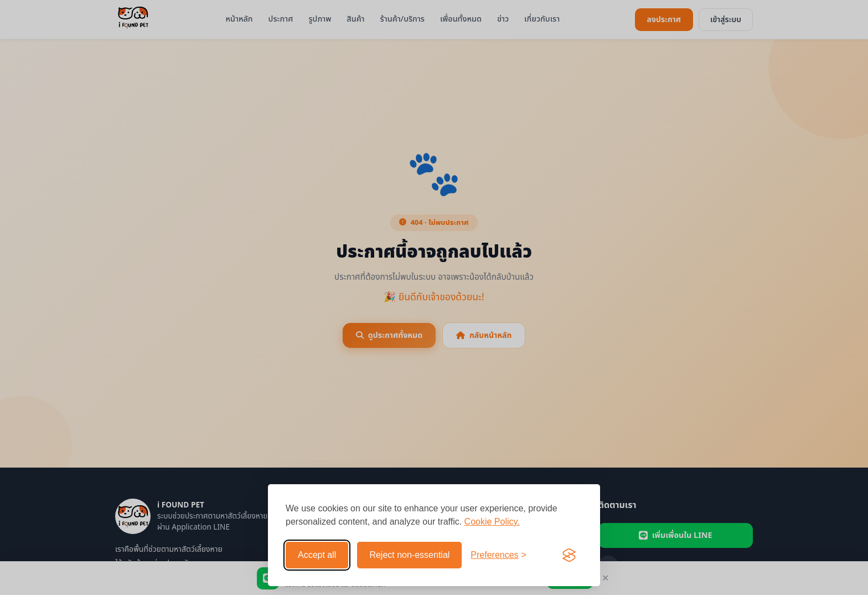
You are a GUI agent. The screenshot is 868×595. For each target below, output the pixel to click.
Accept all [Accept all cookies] (317, 555)
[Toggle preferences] (498, 555)
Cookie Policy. (492, 522)
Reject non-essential (409, 555)
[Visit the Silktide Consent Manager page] (569, 555)
